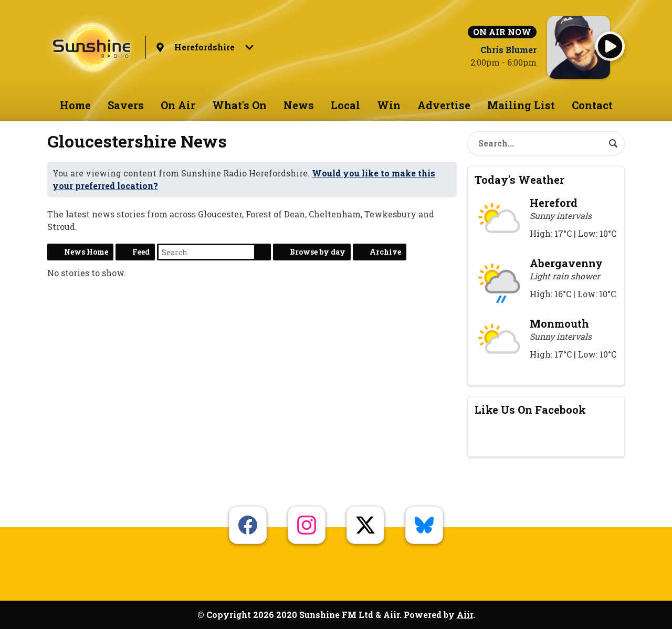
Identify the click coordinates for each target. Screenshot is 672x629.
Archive (385, 252)
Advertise (444, 105)
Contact (592, 105)
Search (262, 252)
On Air (178, 105)
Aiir (465, 615)
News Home (86, 252)
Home (75, 105)
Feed (141, 252)
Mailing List (521, 105)
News (299, 105)
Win (389, 105)
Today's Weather (519, 180)
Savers (126, 105)
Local (345, 105)
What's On (239, 105)
